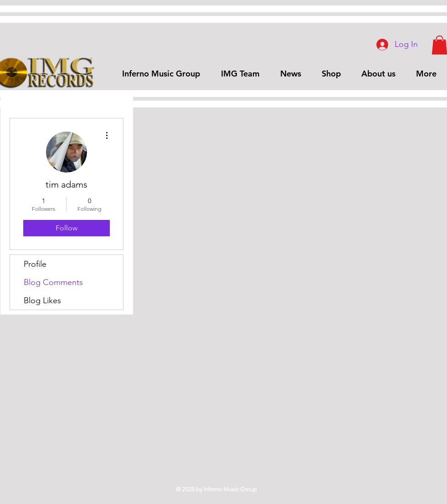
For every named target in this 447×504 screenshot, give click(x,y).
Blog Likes (42, 300)
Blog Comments (53, 282)
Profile (35, 264)
